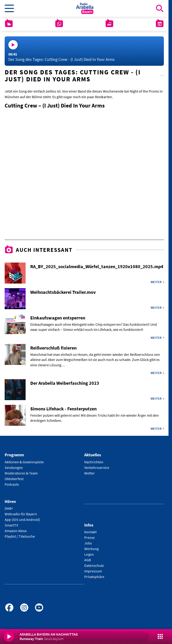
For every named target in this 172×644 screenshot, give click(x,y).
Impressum (93, 571)
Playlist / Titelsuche (20, 536)
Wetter (89, 473)
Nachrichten (94, 462)
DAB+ (9, 508)
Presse (89, 537)
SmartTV (11, 525)
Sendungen (14, 467)
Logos (89, 554)
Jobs (88, 543)
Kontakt (90, 532)
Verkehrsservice (97, 467)
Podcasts (12, 484)
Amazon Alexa (16, 531)
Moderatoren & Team (21, 473)
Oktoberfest (14, 479)
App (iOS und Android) (22, 519)
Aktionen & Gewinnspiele (24, 462)
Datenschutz (94, 565)
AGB (88, 560)
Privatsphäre (94, 577)
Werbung (91, 549)
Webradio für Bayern (21, 514)
